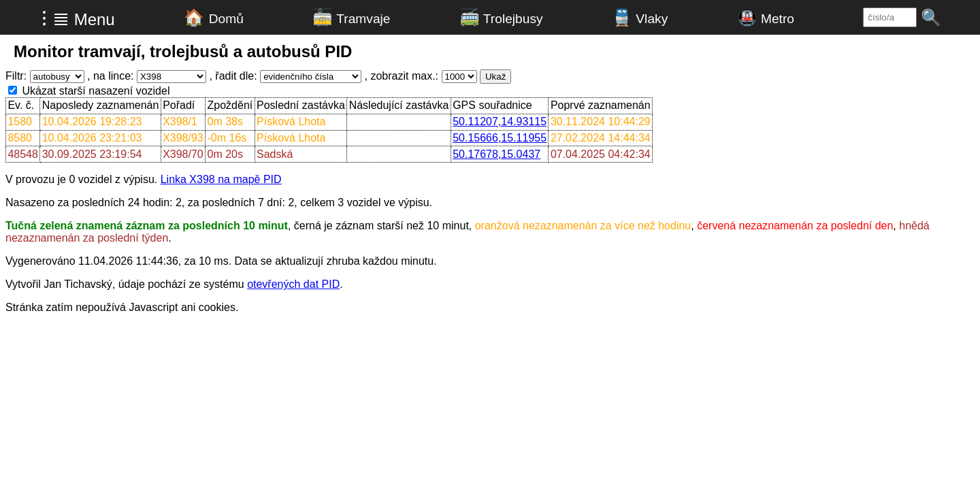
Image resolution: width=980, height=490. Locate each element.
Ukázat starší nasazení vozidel (96, 91)
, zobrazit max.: (402, 76)
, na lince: (110, 76)
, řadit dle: (233, 76)
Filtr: (16, 76)
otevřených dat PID (293, 284)
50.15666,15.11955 (500, 138)
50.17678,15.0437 (496, 154)
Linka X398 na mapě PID (221, 179)
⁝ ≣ (55, 18)
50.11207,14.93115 (500, 121)
